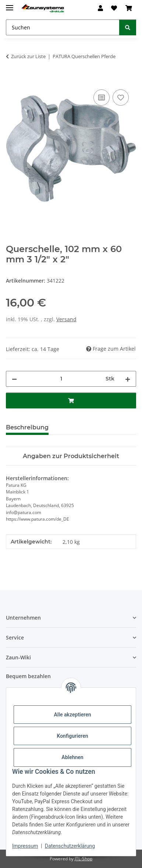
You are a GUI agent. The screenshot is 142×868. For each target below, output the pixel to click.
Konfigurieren (72, 736)
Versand (66, 319)
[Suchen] (128, 27)
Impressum (25, 846)
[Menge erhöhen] (128, 379)
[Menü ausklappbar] (10, 5)
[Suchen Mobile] (63, 27)
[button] (100, 8)
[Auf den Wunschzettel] (121, 98)
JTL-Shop (84, 859)
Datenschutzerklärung (70, 846)
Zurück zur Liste (28, 56)
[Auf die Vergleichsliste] (102, 98)
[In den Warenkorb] (12, 79)
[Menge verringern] (14, 379)
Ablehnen (72, 757)
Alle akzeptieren (72, 715)
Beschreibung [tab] (27, 427)
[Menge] (61, 379)
